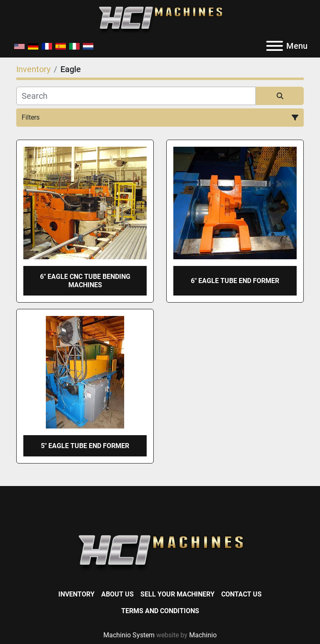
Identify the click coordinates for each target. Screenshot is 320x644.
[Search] (136, 96)
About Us (117, 594)
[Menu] (275, 46)
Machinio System (129, 635)
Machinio (203, 635)
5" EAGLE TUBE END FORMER (85, 446)
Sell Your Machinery (177, 594)
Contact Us (241, 594)
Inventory (76, 594)
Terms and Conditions (160, 611)
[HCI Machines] (160, 553)
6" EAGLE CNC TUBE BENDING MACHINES (85, 281)
